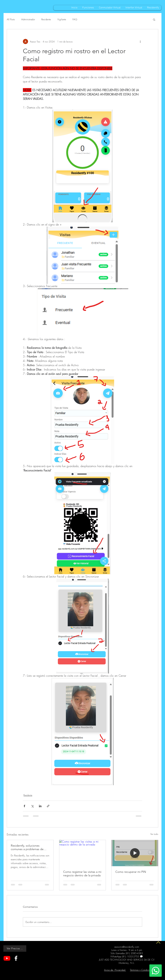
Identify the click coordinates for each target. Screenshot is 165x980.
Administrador (28, 19)
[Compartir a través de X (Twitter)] (32, 806)
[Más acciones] (140, 41)
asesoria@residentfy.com (127, 947)
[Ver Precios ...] (15, 948)
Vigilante (62, 19)
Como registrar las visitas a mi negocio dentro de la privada (82, 874)
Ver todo (154, 834)
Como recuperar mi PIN (131, 872)
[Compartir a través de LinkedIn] (40, 806)
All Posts (11, 19)
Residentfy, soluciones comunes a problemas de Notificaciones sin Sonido (27, 847)
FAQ (75, 19)
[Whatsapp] (156, 971)
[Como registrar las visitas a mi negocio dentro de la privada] (83, 853)
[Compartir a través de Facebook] (24, 806)
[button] (154, 19)
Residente (46, 19)
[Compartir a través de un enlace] (48, 806)
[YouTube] (7, 958)
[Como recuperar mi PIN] (135, 853)
